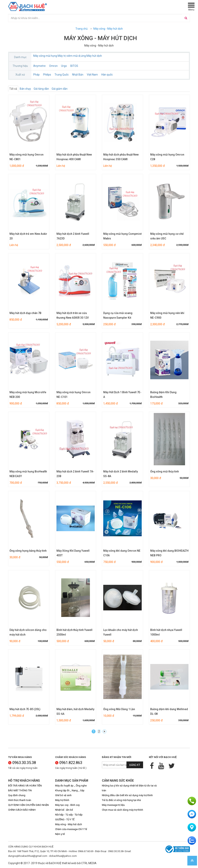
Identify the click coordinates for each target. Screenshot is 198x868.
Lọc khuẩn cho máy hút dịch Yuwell (121, 632)
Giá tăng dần (41, 89)
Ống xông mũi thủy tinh (165, 471)
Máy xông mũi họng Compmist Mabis (122, 236)
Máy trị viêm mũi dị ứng (72, 56)
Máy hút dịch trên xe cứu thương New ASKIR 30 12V (73, 315)
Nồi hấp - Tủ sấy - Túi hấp (69, 815)
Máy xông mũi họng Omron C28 (167, 157)
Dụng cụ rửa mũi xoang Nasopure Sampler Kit (118, 315)
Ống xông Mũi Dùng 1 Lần (119, 709)
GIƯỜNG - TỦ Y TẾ (65, 819)
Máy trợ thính (62, 800)
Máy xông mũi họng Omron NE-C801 (26, 157)
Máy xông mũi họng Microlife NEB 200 (28, 395)
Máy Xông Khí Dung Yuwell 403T (73, 553)
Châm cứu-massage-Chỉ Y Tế (71, 829)
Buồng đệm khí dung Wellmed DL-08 (169, 711)
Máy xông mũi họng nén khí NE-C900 (167, 315)
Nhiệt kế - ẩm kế (64, 810)
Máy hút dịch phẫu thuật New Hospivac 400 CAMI (74, 157)
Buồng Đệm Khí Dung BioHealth (163, 395)
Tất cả (13, 89)
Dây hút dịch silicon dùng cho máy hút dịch (28, 632)
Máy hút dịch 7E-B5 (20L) (25, 709)
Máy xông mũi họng (45, 56)
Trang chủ (82, 29)
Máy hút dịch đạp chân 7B (25, 313)
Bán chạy (25, 89)
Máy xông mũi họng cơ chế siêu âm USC (167, 236)
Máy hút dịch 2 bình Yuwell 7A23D (73, 236)
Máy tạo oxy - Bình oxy (67, 805)
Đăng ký (135, 765)
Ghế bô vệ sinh (63, 795)
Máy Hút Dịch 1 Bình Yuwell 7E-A (122, 395)
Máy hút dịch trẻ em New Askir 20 (28, 236)
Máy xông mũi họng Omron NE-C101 (73, 395)
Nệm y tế (60, 834)
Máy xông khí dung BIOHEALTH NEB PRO (169, 553)
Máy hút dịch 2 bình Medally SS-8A (121, 474)
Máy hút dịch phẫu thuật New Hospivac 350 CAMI (121, 157)
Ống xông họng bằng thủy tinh (28, 551)
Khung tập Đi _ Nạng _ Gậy (70, 790)
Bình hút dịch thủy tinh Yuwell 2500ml (74, 632)
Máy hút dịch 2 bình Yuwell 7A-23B (75, 474)
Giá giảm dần (60, 89)
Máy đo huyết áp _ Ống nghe (71, 786)
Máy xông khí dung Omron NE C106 (122, 553)
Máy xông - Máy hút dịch (108, 29)
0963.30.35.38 (22, 763)
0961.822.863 (69, 763)
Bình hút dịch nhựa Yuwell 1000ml (166, 632)
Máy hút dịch (94, 56)
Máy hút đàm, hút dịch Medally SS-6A (75, 711)
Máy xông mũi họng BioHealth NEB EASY (28, 474)
